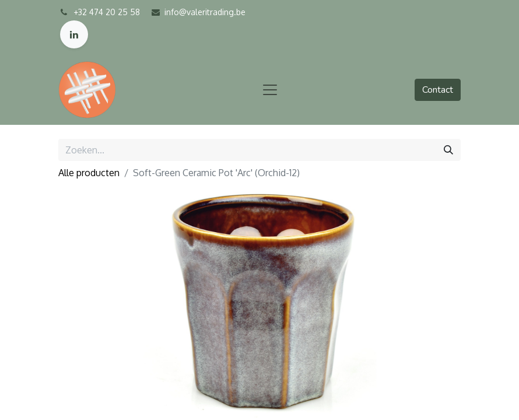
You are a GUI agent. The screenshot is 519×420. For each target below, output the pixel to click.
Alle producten (89, 173)
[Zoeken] (448, 150)
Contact (438, 90)
